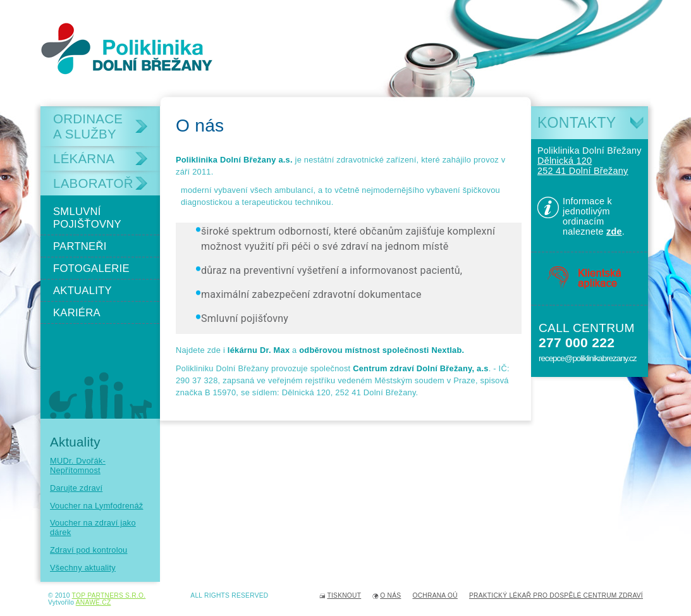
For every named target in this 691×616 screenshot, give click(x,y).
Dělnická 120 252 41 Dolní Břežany (583, 166)
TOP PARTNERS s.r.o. (109, 595)
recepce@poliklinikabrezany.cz (587, 358)
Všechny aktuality (83, 568)
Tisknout (344, 595)
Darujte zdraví (76, 488)
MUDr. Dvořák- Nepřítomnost (78, 465)
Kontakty (577, 123)
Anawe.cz (94, 602)
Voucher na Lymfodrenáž (96, 506)
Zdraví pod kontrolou (89, 550)
